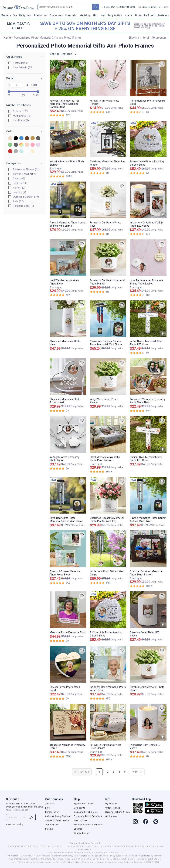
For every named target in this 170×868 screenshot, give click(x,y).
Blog (47, 808)
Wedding (85, 15)
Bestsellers (21, 63)
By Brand (150, 15)
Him (96, 15)
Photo (138, 15)
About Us (50, 804)
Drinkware (21, 183)
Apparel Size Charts (84, 804)
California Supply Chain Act (58, 816)
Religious (25, 15)
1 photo (21, 111)
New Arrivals (23, 68)
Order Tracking (113, 808)
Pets (18, 201)
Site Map (78, 829)
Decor (19, 179)
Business (163, 15)
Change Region (81, 833)
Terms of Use (52, 825)
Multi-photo (22, 116)
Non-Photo (22, 120)
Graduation (40, 15)
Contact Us (79, 808)
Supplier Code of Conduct (58, 820)
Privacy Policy (52, 812)
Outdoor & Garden (26, 197)
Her (103, 15)
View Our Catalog (15, 825)
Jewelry (19, 192)
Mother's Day (9, 15)
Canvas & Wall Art (25, 174)
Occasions (56, 15)
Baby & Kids (115, 15)
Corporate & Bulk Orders (86, 812)
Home (128, 15)
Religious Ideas (23, 206)
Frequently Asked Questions (88, 816)
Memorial (71, 15)
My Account (111, 804)
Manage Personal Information (89, 825)
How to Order (80, 820)
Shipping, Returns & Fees (118, 812)
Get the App (111, 816)
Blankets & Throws (26, 169)
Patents (49, 829)
